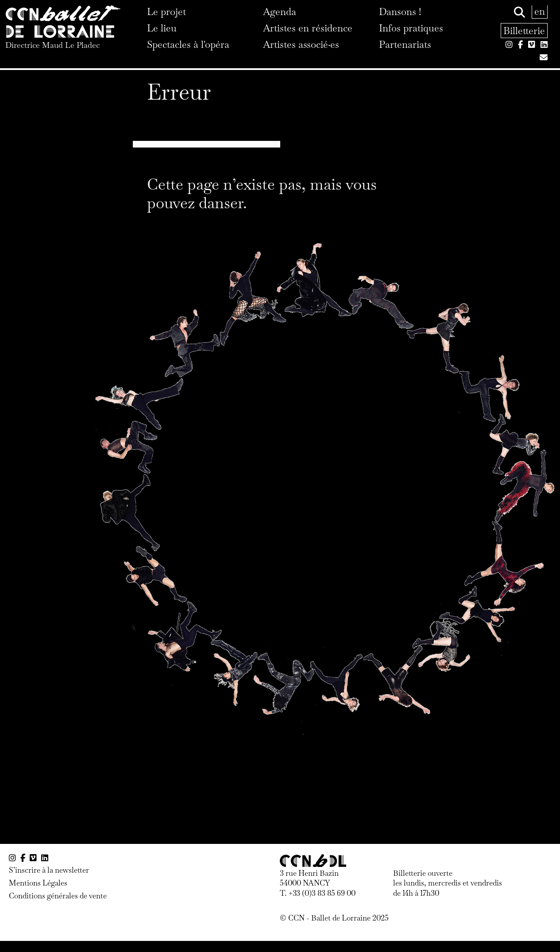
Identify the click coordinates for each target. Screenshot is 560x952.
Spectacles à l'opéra (188, 44)
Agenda (280, 12)
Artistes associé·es (301, 44)
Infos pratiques (411, 28)
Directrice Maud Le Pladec (52, 45)
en (540, 11)
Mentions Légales (38, 883)
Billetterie (524, 31)
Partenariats (405, 44)
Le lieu (162, 28)
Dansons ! (400, 12)
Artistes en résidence (308, 28)
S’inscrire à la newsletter (49, 870)
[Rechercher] (519, 12)
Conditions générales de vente (58, 896)
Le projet (166, 12)
